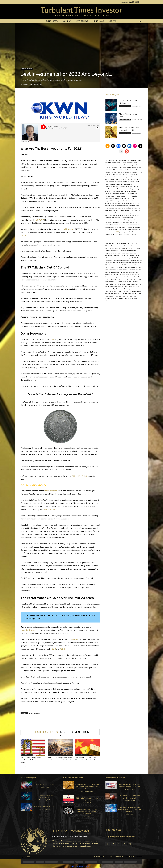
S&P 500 (40, 220)
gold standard (50, 509)
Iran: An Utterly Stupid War (45, 784)
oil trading (68, 229)
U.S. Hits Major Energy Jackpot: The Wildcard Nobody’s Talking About (32, 760)
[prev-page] (22, 767)
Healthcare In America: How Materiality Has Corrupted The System (130, 809)
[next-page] (26, 767)
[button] (140, 21)
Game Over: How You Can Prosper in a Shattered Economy (87, 811)
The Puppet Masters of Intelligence (45, 796)
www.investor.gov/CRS (112, 232)
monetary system (79, 476)
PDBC (62, 649)
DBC (54, 649)
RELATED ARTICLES (45, 732)
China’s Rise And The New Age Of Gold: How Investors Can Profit (87, 787)
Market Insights (28, 778)
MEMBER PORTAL (52, 21)
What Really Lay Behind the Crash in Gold (129, 129)
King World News (35, 713)
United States (51, 491)
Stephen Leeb (27, 85)
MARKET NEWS (83, 21)
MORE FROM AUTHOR (75, 732)
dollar (52, 339)
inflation (24, 236)
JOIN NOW (68, 21)
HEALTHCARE (99, 21)
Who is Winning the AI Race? (45, 806)
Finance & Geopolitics (27, 69)
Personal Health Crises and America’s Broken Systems (130, 786)
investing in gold (28, 630)
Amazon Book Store (73, 778)
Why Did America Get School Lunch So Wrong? (129, 797)
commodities (74, 639)
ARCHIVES (114, 21)
